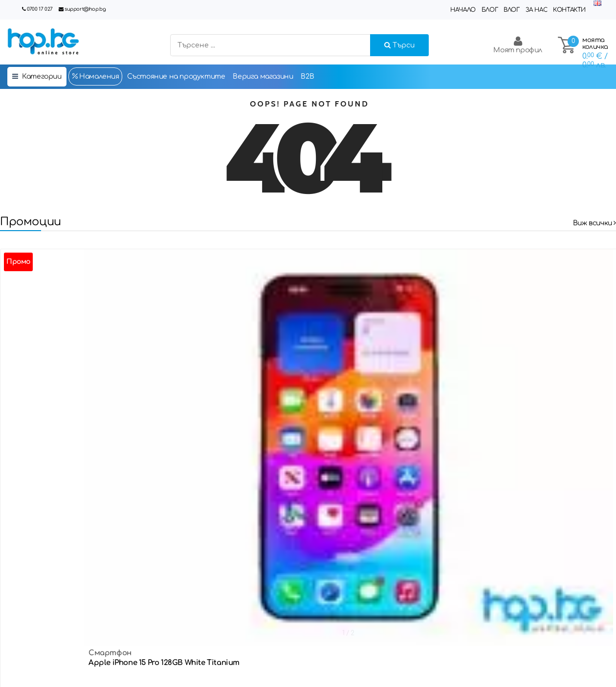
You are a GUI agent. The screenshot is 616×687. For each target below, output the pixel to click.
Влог (511, 10)
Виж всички (594, 223)
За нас (537, 10)
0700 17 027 (40, 9)
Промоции (31, 222)
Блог (490, 10)
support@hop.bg (85, 9)
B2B (307, 76)
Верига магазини (263, 76)
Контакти (569, 10)
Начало (463, 10)
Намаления (95, 76)
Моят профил (518, 45)
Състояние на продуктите (176, 76)
